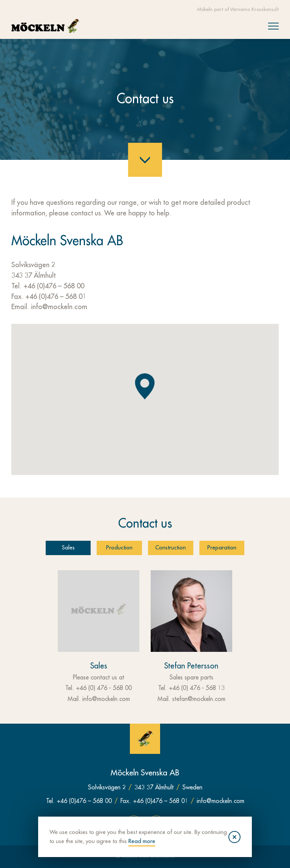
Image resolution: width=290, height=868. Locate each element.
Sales (68, 548)
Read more (170, 841)
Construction (171, 548)
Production (119, 548)
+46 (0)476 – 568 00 (54, 286)
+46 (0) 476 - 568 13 (197, 688)
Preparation (222, 548)
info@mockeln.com (59, 307)
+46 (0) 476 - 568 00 (104, 688)
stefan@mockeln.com (199, 699)
